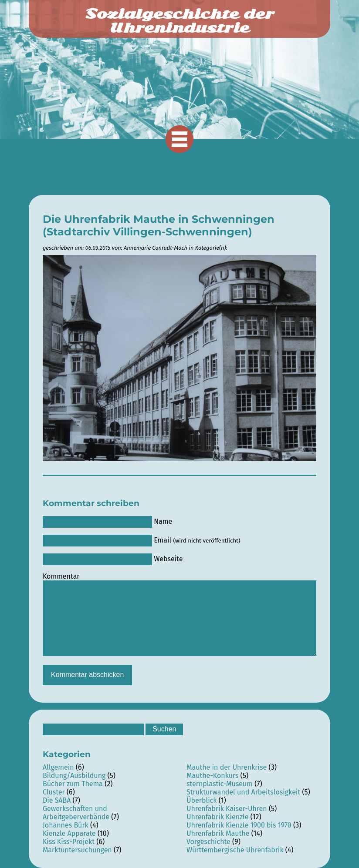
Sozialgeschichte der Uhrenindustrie (179, 21)
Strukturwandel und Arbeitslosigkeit (243, 792)
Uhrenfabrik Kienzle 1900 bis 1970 (239, 825)
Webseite (168, 559)
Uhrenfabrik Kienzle (217, 817)
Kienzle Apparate (69, 833)
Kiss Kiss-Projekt (69, 842)
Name (163, 521)
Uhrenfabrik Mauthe (218, 833)
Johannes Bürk (66, 825)
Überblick (202, 800)
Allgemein (58, 767)
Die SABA (57, 800)
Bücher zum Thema (73, 784)
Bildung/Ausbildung (74, 776)
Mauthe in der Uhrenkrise (227, 767)
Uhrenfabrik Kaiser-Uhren (227, 809)
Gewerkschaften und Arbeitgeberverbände (76, 813)
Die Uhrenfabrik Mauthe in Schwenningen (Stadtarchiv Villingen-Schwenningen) (159, 225)
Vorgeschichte (208, 842)
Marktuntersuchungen (77, 850)
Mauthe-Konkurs (213, 776)
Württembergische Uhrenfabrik (235, 850)
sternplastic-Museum (220, 784)
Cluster (54, 792)
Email (197, 540)
